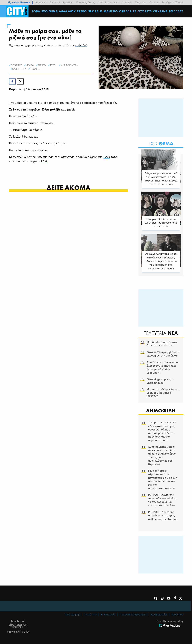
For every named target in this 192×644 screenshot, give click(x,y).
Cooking (154, 2)
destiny (16, 65)
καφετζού (81, 45)
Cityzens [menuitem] (160, 11)
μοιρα (30, 65)
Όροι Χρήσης (72, 615)
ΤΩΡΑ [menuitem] (36, 11)
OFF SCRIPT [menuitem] (128, 11)
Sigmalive (41, 2)
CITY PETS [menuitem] (145, 11)
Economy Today (86, 2)
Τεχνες (35, 69)
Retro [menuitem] (82, 11)
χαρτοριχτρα (69, 65)
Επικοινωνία (108, 615)
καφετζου (19, 69)
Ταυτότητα (91, 615)
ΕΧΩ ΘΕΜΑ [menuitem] (50, 11)
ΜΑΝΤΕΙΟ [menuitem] (111, 11)
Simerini (55, 2)
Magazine (141, 2)
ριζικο (42, 65)
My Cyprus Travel (172, 2)
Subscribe (177, 615)
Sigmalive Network (19, 2)
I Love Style (112, 2)
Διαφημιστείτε (159, 615)
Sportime (68, 2)
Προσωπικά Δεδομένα (133, 615)
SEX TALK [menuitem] (95, 11)
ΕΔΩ (107, 157)
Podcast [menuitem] (176, 11)
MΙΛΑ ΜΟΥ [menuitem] (67, 11)
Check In (127, 2)
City (100, 2)
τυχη (53, 65)
